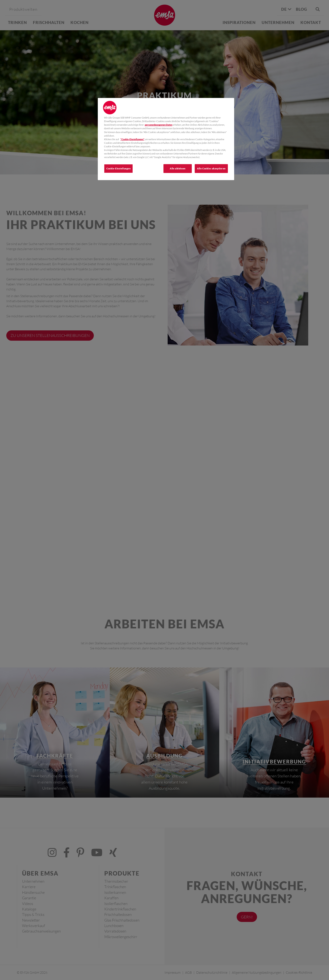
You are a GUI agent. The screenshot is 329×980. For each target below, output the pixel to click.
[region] (166, 139)
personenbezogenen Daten (159, 125)
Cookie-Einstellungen (118, 168)
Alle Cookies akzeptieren (211, 168)
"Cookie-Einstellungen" (132, 139)
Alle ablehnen (178, 168)
